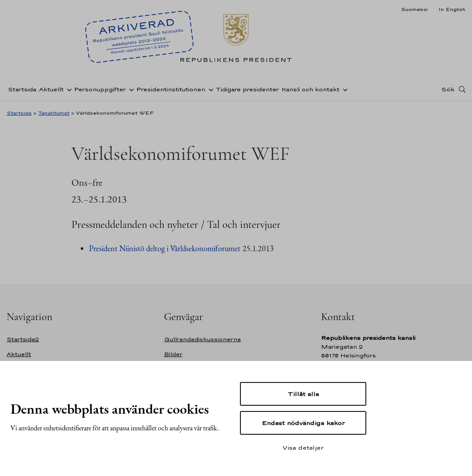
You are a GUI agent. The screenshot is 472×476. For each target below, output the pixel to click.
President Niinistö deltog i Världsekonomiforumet (165, 248)
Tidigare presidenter (247, 89)
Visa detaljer (303, 447)
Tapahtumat (54, 113)
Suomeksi (414, 9)
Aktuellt (51, 89)
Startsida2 (23, 339)
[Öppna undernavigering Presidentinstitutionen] (209, 89)
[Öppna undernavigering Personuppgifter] (130, 89)
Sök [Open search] (448, 89)
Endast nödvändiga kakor (303, 423)
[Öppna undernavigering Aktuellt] (68, 89)
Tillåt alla (303, 394)
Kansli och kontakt (311, 89)
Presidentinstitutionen (171, 89)
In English (452, 9)
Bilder (173, 354)
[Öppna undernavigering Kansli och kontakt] (343, 89)
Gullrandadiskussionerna (202, 339)
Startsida (22, 89)
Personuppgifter (100, 89)
